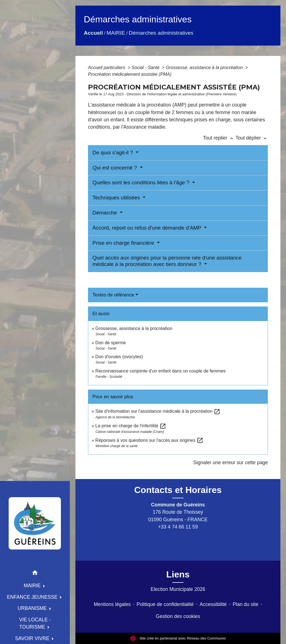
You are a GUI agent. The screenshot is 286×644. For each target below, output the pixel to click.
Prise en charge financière (124, 243)
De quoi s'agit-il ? (113, 153)
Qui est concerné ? (115, 168)
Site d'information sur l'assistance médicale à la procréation (158, 411)
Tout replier (219, 138)
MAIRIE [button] (33, 586)
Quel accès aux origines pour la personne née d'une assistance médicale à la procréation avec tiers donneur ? (167, 261)
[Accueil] (35, 523)
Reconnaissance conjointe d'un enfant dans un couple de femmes (160, 371)
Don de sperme (110, 343)
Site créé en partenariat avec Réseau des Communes (178, 638)
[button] (35, 574)
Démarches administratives (161, 33)
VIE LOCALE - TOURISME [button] (35, 623)
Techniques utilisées (117, 198)
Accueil (93, 33)
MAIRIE (116, 33)
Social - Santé (146, 68)
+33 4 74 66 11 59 (178, 527)
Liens (178, 574)
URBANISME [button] (33, 608)
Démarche (105, 213)
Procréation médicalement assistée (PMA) (130, 74)
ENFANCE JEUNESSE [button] (33, 597)
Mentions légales (112, 604)
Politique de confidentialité (165, 604)
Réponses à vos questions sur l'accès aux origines (149, 440)
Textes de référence (113, 295)
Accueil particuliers (107, 68)
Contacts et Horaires (178, 490)
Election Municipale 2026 (178, 589)
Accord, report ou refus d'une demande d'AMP (148, 228)
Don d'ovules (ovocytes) (119, 357)
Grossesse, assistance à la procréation (205, 68)
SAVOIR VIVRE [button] (33, 638)
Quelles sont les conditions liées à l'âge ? (142, 182)
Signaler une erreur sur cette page (231, 463)
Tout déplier (252, 138)
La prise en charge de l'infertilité (131, 426)
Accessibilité (213, 604)
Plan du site (246, 604)
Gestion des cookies (178, 616)
